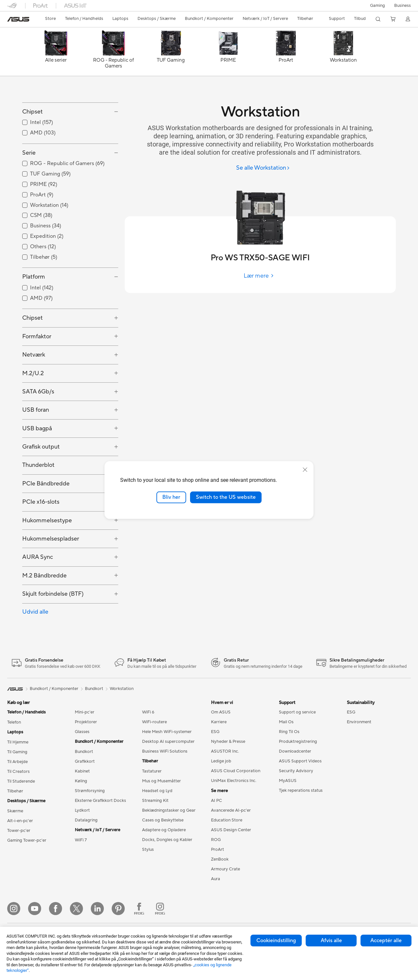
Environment (359, 751)
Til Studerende (21, 811)
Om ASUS (221, 742)
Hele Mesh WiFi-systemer (167, 761)
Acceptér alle (386, 941)
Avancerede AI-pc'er (231, 840)
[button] (378, 6)
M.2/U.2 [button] (33, 402)
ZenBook (220, 889)
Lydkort (82, 840)
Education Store (227, 850)
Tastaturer (152, 801)
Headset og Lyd (157, 820)
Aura (216, 908)
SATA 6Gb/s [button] (38, 421)
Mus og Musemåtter (161, 810)
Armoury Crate (225, 898)
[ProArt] (286, 53)
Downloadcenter (295, 781)
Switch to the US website (226, 497)
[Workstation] (343, 53)
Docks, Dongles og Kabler (167, 869)
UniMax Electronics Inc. (234, 810)
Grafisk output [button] (41, 476)
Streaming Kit (155, 830)
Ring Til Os (289, 761)
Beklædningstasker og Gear (169, 840)
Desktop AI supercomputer (168, 771)
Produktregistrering (298, 771)
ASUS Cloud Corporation (236, 800)
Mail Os (286, 751)
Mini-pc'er (85, 742)
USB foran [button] (36, 439)
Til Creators (18, 801)
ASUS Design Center (231, 859)
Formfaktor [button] (37, 366)
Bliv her (171, 497)
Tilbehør (15, 820)
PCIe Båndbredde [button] (46, 513)
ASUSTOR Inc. (225, 781)
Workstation (122, 718)
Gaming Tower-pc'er (27, 870)
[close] (305, 470)
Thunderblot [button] (38, 494)
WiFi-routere (154, 751)
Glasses (82, 761)
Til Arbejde (17, 791)
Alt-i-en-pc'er (20, 850)
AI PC (217, 830)
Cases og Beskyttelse (163, 850)
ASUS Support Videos (300, 790)
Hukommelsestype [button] (47, 550)
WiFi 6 (148, 742)
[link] (18, 19)
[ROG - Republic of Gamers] (113, 53)
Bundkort (84, 781)
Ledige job (221, 790)
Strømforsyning (90, 820)
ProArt (217, 879)
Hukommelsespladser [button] (51, 568)
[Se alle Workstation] (263, 168)
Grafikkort (85, 791)
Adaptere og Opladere (164, 859)
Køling (81, 810)
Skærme (15, 840)
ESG (215, 761)
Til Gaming (17, 781)
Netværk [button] (34, 384)
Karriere (219, 751)
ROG (216, 869)
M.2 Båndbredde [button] (44, 605)
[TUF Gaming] (171, 53)
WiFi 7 (81, 869)
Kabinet (82, 801)
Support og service (297, 742)
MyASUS (288, 810)
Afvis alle (331, 941)
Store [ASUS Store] (50, 19)
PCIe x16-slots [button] (41, 531)
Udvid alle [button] (35, 641)
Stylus (148, 879)
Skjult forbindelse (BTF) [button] (53, 623)
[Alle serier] (56, 53)
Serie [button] (29, 182)
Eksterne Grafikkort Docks (100, 830)
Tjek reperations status (301, 820)
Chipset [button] (32, 141)
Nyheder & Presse (228, 771)
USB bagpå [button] (37, 458)
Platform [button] (34, 306)
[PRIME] (228, 53)
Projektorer (86, 751)
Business (402, 6)
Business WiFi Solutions (165, 781)
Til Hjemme (18, 772)
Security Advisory (296, 800)
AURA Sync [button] (38, 586)
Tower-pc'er (19, 860)
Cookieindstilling (276, 941)
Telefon (14, 752)
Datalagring (86, 850)
